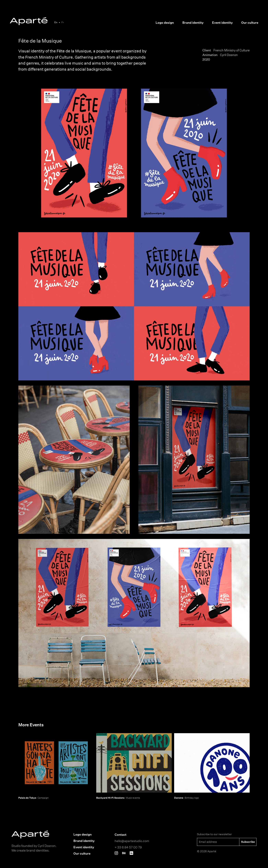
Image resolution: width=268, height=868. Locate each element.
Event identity (222, 22)
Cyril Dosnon (229, 55)
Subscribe (248, 842)
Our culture (250, 22)
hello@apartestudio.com (132, 841)
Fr (63, 22)
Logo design (165, 22)
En (56, 22)
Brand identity (193, 22)
